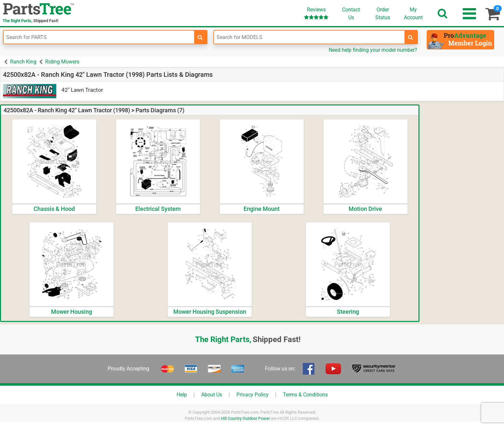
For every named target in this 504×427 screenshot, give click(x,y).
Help (182, 395)
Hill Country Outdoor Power (245, 418)
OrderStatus (383, 14)
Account (413, 13)
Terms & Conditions (305, 395)
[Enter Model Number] (309, 37)
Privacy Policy (252, 395)
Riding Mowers (62, 62)
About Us (212, 395)
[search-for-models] (411, 37)
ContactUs (351, 14)
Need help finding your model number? (373, 50)
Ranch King (23, 62)
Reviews (316, 13)
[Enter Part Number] (99, 37)
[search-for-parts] (200, 37)
